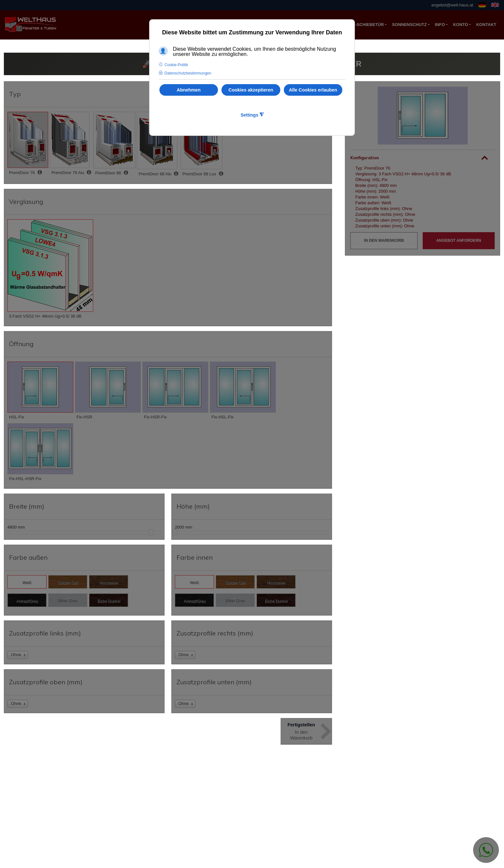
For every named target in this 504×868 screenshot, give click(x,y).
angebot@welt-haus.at (452, 5)
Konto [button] (460, 25)
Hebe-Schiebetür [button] (364, 25)
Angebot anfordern (459, 241)
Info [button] (440, 25)
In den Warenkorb (384, 241)
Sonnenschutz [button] (409, 25)
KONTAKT (486, 25)
